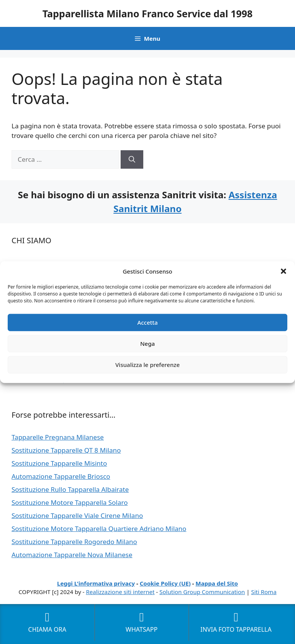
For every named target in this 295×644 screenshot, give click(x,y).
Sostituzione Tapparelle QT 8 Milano (66, 450)
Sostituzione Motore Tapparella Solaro (70, 502)
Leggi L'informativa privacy (96, 583)
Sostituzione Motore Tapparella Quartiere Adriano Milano (99, 529)
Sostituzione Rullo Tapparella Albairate (70, 489)
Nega (147, 344)
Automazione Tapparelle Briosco (61, 476)
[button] (283, 271)
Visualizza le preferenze (147, 365)
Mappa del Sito (217, 583)
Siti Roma (264, 592)
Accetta (147, 322)
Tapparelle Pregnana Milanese (58, 437)
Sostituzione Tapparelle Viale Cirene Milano (77, 515)
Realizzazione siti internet (120, 592)
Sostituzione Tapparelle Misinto (59, 463)
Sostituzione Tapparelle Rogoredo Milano (74, 542)
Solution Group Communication (202, 592)
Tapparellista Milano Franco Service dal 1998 (147, 13)
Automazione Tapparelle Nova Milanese (72, 555)
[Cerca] (132, 159)
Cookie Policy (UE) (165, 583)
